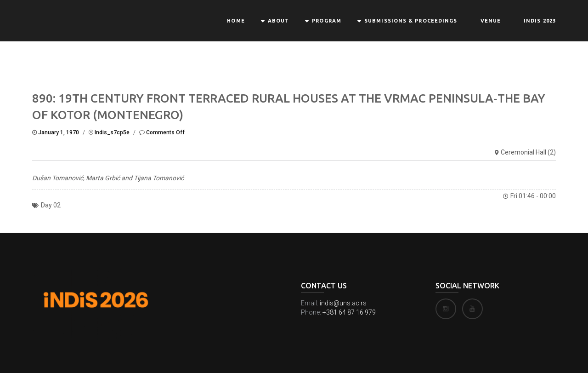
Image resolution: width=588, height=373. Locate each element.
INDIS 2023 (540, 21)
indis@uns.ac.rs (343, 303)
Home (236, 21)
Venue (491, 21)
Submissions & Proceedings (411, 21)
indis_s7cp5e (112, 132)
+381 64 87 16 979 (349, 312)
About (279, 21)
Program (327, 21)
